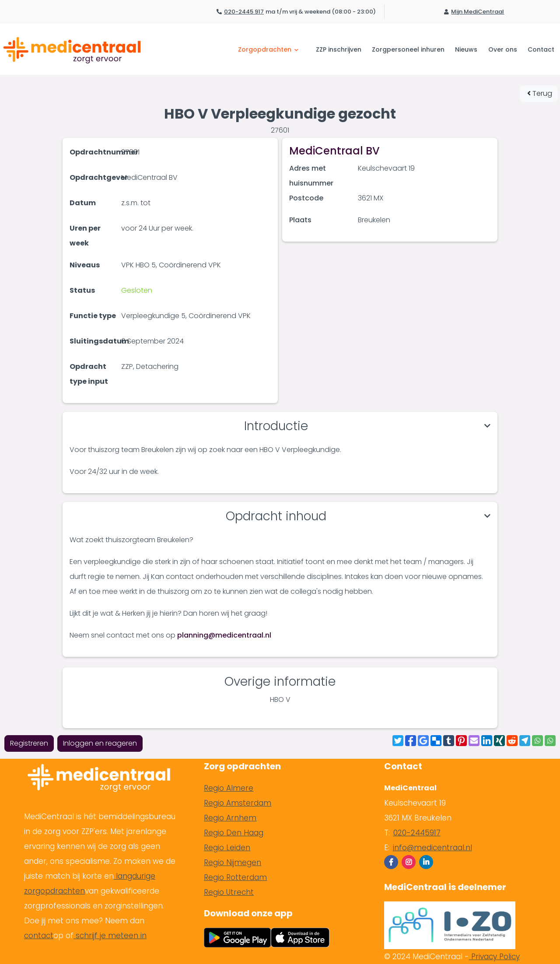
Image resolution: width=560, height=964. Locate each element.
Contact (541, 49)
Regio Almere (229, 788)
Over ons (503, 49)
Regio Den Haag (234, 833)
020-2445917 (417, 833)
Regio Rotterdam (235, 877)
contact (39, 936)
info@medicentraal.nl (432, 848)
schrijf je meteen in (110, 936)
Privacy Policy (494, 957)
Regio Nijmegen (233, 862)
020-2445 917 (244, 12)
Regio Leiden (227, 848)
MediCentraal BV (334, 151)
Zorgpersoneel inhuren (408, 49)
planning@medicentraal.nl (224, 635)
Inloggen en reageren (100, 743)
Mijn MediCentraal (478, 12)
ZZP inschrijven (339, 49)
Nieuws (466, 49)
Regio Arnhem (230, 818)
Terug (540, 93)
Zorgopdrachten (268, 49)
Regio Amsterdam (238, 803)
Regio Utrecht (229, 892)
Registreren (29, 743)
